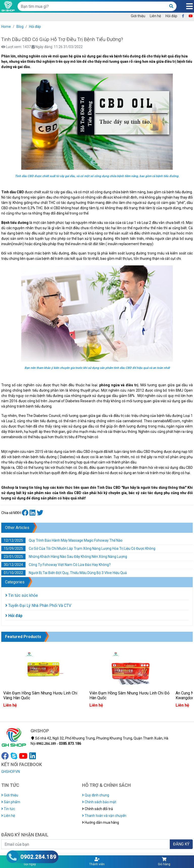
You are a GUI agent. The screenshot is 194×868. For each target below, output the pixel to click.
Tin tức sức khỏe (22, 595)
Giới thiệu (138, 16)
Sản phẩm (11, 802)
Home (6, 27)
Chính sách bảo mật (99, 802)
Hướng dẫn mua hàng (101, 822)
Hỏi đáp (171, 16)
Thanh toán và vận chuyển (104, 816)
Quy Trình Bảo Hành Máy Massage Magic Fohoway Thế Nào (62, 540)
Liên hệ (155, 16)
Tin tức (8, 809)
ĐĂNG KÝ (181, 844)
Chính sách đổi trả (98, 809)
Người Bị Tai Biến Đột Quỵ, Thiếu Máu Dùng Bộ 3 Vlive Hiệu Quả (64, 573)
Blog (20, 27)
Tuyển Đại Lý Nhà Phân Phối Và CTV (38, 606)
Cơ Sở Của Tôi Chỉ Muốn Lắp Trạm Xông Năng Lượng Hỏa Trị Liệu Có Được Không (78, 548)
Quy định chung (96, 795)
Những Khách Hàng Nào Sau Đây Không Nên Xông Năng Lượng (64, 557)
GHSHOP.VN (11, 772)
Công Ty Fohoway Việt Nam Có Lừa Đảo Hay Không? (56, 565)
